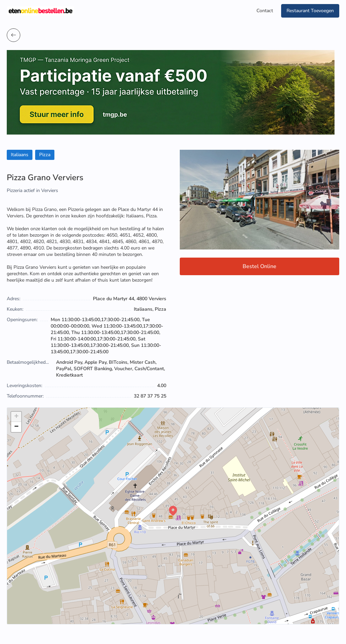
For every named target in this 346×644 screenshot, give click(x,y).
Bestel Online (259, 266)
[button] (173, 511)
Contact (265, 11)
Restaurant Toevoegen (310, 11)
